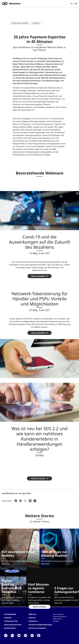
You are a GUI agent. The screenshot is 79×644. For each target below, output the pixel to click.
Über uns (32, 614)
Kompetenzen (10, 628)
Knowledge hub (11, 621)
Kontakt (32, 618)
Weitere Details (38, 478)
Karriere (8, 618)
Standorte (33, 621)
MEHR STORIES (40, 607)
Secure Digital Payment (20, 23)
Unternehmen (10, 614)
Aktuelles (36, 23)
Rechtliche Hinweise (37, 628)
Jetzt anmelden (38, 276)
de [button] (71, 3)
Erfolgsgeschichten (13, 625)
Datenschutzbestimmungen (40, 625)
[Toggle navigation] (76, 3)
